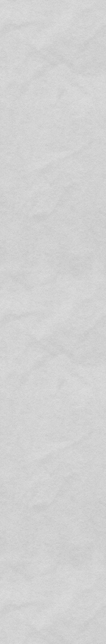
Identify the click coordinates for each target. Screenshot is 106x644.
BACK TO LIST (53, 602)
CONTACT (53, 513)
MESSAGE (10, 37)
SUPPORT (50, 37)
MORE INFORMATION (20, 102)
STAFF (66, 37)
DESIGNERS (30, 37)
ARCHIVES (96, 37)
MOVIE (80, 37)
